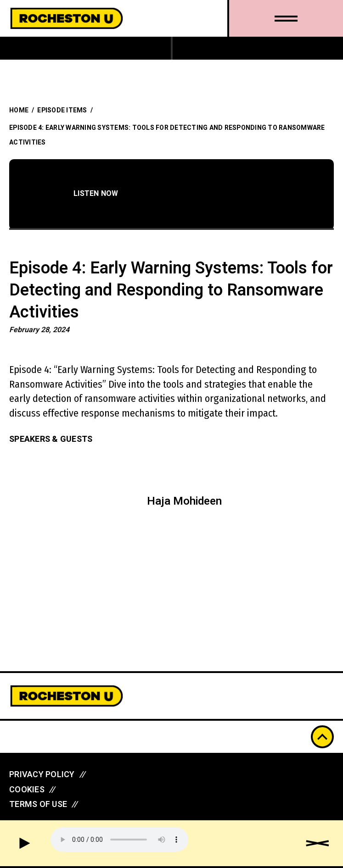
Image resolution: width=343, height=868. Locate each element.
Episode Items (62, 110)
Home (19, 110)
